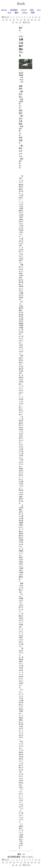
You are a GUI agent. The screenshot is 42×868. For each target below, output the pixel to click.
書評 (17, 13)
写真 (33, 13)
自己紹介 (14, 10)
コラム (25, 13)
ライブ (24, 10)
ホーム (4, 10)
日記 (32, 10)
